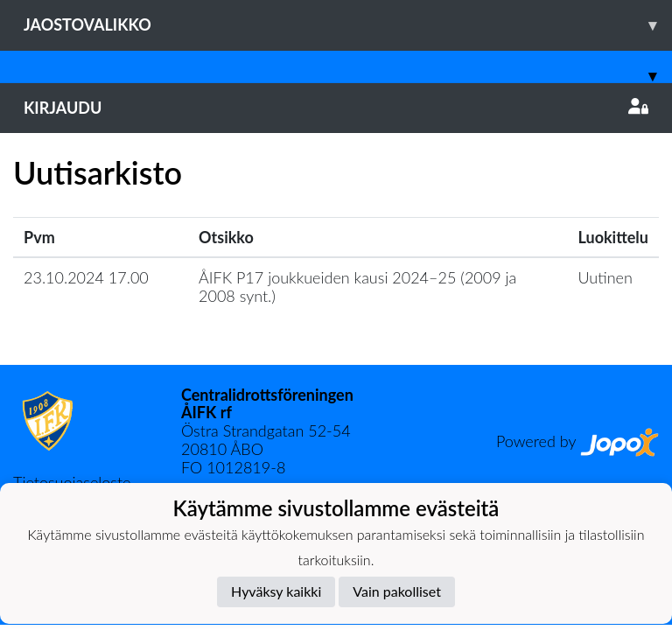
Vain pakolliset (397, 591)
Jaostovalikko (348, 25)
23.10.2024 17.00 (86, 277)
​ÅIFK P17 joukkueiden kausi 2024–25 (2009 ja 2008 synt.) (357, 287)
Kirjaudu (336, 108)
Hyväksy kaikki (276, 591)
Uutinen (605, 277)
